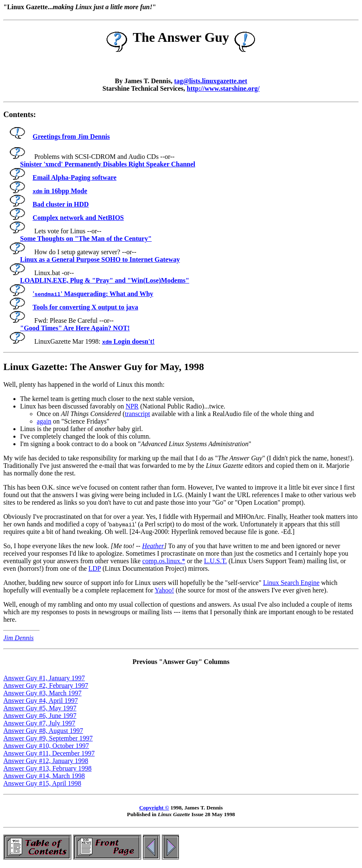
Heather (153, 546)
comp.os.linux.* (164, 561)
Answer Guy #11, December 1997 (49, 753)
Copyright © (154, 808)
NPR (132, 406)
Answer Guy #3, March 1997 (42, 693)
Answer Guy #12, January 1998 (46, 761)
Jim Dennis (18, 638)
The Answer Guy (181, 37)
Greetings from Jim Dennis (59, 137)
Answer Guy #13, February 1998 (47, 768)
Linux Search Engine (291, 583)
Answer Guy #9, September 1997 (48, 738)
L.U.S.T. (215, 561)
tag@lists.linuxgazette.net (210, 81)
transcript (138, 414)
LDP (94, 568)
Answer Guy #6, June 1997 (40, 716)
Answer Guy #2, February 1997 (46, 685)
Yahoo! (164, 590)
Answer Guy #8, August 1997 (43, 731)
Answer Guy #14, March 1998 (44, 776)
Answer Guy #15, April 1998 (42, 783)
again (44, 421)
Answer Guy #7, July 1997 (39, 723)
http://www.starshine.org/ (223, 88)
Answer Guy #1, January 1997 (44, 678)
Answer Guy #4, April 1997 (41, 701)
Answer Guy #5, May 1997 (40, 708)
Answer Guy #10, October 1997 (46, 746)
